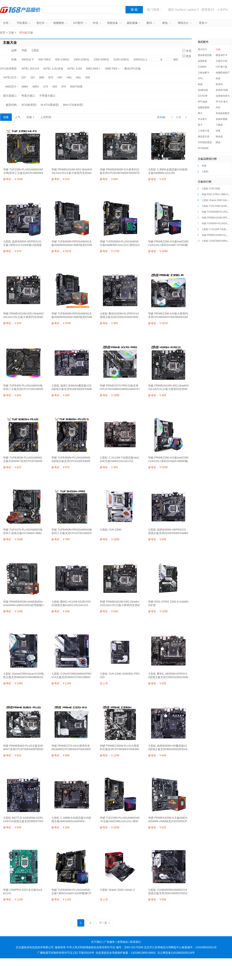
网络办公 (185, 23)
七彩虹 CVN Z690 (211, 189)
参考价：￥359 (109, 323)
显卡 (200, 125)
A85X (36, 87)
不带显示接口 (47, 96)
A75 (46, 87)
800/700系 (76, 87)
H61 (78, 77)
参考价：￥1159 (61, 899)
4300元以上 (140, 59)
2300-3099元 (101, 59)
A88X (25, 87)
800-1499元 (62, 59)
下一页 (104, 923)
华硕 (24, 50)
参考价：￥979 (12, 251)
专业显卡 (202, 119)
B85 (42, 77)
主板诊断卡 (204, 73)
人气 (18, 117)
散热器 (219, 137)
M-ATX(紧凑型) (50, 105)
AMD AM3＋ (93, 69)
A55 (55, 87)
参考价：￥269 (60, 827)
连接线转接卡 (223, 96)
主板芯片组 (222, 61)
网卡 (200, 113)
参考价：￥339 (60, 611)
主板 (11, 33)
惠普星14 (208, 10)
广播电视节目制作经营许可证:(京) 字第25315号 (66, 953)
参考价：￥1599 (13, 179)
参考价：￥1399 (13, 683)
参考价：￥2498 (13, 539)
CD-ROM (203, 96)
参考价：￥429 (157, 179)
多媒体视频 (222, 119)
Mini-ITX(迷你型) (73, 105)
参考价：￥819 (12, 467)
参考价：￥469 (157, 395)
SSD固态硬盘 (205, 142)
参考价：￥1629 (158, 323)
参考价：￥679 (60, 467)
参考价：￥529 (12, 323)
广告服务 (109, 942)
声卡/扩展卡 (222, 102)
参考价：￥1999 (110, 395)
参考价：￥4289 (110, 827)
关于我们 (96, 942)
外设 (97, 23)
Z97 (24, 77)
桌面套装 (202, 61)
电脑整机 (60, 23)
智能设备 (114, 23)
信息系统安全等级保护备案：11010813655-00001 (126, 953)
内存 (218, 107)
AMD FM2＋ (113, 69)
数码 (151, 23)
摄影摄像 (134, 23)
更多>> (203, 23)
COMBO (202, 67)
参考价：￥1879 (61, 251)
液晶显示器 (204, 137)
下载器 (219, 125)
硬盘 (218, 142)
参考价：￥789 (60, 539)
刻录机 (219, 84)
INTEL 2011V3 (30, 69)
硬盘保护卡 (222, 55)
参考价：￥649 (109, 179)
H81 (69, 77)
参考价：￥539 (109, 611)
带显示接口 (28, 96)
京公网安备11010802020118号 (176, 953)
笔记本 (42, 23)
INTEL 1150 (75, 69)
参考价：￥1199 (61, 683)
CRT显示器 (222, 67)
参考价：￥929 (157, 827)
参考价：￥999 (60, 755)
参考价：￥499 (60, 395)
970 (64, 87)
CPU (200, 78)
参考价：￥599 (157, 539)
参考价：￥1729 (110, 251)
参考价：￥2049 (61, 323)
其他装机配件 (223, 113)
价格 (30, 117)
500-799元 (45, 59)
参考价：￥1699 (110, 539)
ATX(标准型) (29, 105)
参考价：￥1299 (110, 755)
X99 (87, 77)
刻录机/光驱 (222, 90)
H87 (60, 77)
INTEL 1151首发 (53, 69)
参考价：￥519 (60, 179)
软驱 (218, 131)
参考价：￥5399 (158, 467)
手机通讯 (24, 23)
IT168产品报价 (20, 10)
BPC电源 (203, 102)
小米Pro (222, 10)
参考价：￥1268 (13, 611)
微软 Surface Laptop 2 (183, 10)
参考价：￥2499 (158, 611)
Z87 (33, 77)
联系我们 (136, 942)
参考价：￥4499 (158, 251)
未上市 (104, 683)
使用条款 (123, 942)
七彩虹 (35, 50)
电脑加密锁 (204, 107)
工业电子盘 (204, 131)
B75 (51, 77)
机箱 (218, 78)
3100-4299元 (121, 59)
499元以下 (28, 59)
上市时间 (46, 117)
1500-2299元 (81, 59)
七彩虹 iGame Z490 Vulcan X (217, 200)
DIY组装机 (203, 148)
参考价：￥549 (12, 827)
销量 (6, 117)
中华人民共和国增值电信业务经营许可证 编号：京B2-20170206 (105, 947)
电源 (200, 84)
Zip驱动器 (203, 90)
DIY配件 (80, 23)
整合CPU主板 (133, 69)
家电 (167, 23)
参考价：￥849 (12, 395)
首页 (3, 33)
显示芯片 (202, 49)
